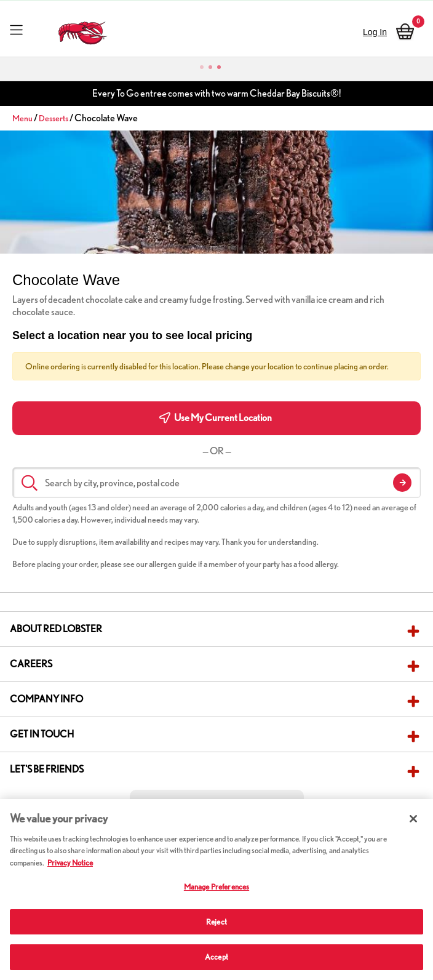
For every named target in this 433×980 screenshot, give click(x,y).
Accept (217, 957)
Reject (217, 922)
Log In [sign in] (375, 32)
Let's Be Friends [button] (47, 769)
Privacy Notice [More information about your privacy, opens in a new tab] (70, 863)
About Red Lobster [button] (56, 629)
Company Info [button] (46, 699)
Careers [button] (31, 664)
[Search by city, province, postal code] (217, 483)
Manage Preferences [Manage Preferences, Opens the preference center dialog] (217, 887)
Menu (22, 118)
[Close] (413, 819)
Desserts (54, 118)
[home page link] (83, 30)
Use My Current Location (216, 418)
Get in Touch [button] (42, 734)
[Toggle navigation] (16, 29)
